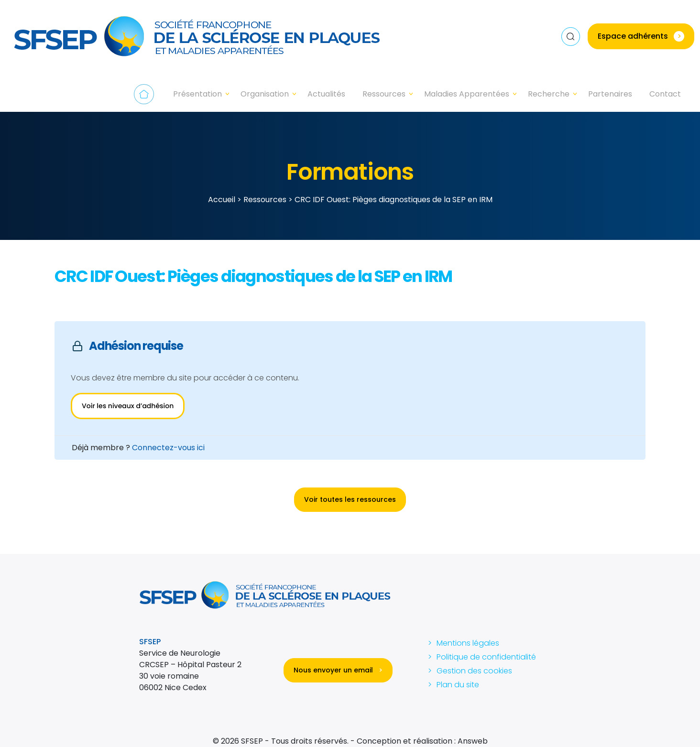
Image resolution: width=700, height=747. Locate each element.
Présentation (197, 94)
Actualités (326, 94)
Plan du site (458, 685)
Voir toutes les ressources (350, 499)
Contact (665, 94)
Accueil (144, 94)
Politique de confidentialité (486, 657)
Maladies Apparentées (467, 94)
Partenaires (610, 94)
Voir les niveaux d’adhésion (128, 406)
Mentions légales (468, 643)
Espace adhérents (641, 36)
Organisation (265, 94)
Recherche (549, 94)
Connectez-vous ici (168, 448)
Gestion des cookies (474, 671)
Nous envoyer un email (338, 670)
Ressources (384, 94)
